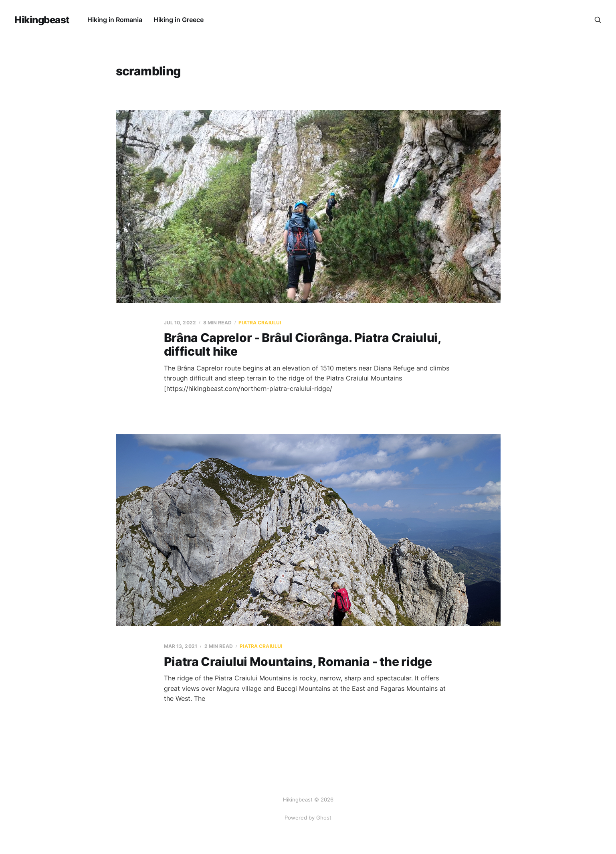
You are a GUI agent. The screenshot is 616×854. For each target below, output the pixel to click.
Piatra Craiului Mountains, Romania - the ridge (298, 662)
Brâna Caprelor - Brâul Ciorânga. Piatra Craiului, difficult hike (302, 345)
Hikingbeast (42, 20)
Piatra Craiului (260, 323)
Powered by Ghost (308, 818)
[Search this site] (598, 20)
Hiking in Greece (179, 20)
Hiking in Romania (115, 20)
